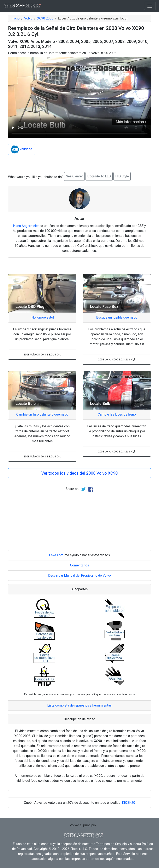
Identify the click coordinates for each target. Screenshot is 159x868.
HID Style (122, 176)
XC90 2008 (45, 18)
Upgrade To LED (99, 176)
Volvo (28, 18)
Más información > (131, 122)
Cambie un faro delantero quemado (42, 414)
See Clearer (74, 176)
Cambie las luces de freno (117, 414)
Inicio (16, 18)
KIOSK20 (129, 803)
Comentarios (79, 565)
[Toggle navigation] (150, 6)
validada (22, 149)
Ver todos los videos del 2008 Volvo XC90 (80, 473)
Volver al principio (83, 825)
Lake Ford (56, 555)
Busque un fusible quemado (117, 317)
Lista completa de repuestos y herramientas (79, 705)
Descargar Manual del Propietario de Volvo (79, 575)
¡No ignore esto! (42, 317)
